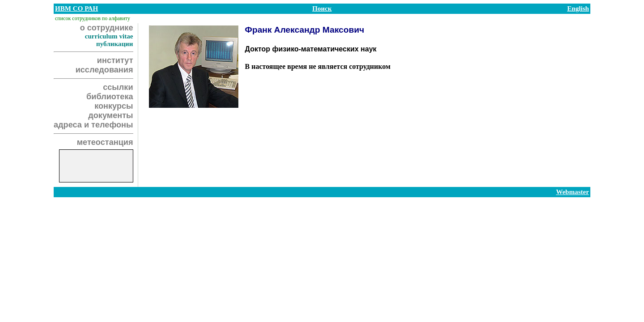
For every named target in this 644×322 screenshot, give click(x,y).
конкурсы (114, 106)
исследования (104, 70)
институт (115, 60)
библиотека (110, 97)
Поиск (322, 8)
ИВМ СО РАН (76, 8)
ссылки (118, 87)
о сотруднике (107, 28)
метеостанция (105, 142)
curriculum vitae (109, 36)
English (578, 8)
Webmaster (572, 192)
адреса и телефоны (93, 125)
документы (110, 115)
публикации (115, 44)
